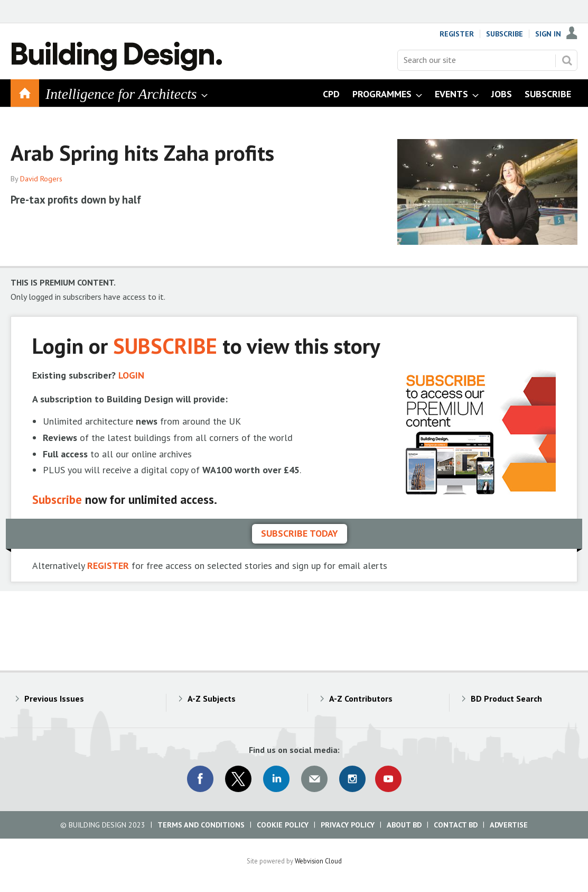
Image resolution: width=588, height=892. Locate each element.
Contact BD (456, 825)
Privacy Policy (348, 825)
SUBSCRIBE (165, 346)
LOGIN (131, 375)
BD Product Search (506, 698)
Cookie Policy (283, 825)
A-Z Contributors (361, 698)
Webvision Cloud (318, 861)
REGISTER (108, 565)
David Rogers (41, 179)
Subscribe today (300, 533)
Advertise (509, 825)
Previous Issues (54, 698)
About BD (404, 825)
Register (457, 34)
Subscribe (505, 34)
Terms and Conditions (201, 825)
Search (567, 60)
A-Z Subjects (212, 698)
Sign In (548, 34)
